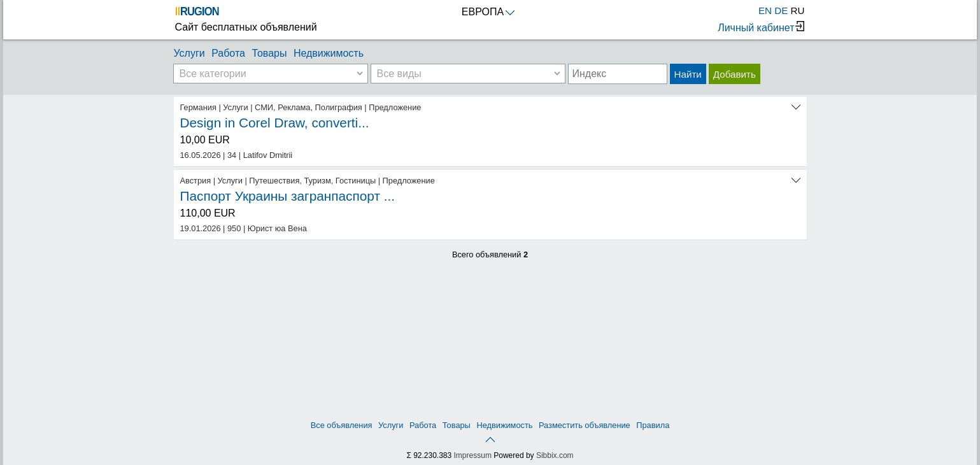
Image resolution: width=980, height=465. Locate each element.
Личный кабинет (761, 27)
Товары (269, 53)
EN (765, 11)
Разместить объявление (585, 425)
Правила (653, 425)
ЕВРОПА (488, 12)
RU (798, 11)
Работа (228, 53)
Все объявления (342, 425)
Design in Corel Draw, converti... (275, 123)
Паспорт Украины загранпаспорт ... (288, 196)
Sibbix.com (555, 455)
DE (781, 11)
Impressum (473, 455)
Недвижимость (329, 53)
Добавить (735, 74)
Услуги (189, 53)
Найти (688, 74)
